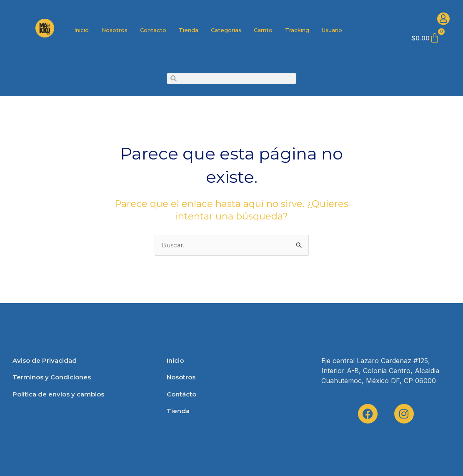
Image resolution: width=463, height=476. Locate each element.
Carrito (263, 30)
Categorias (226, 30)
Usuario (332, 30)
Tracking (297, 30)
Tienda (189, 30)
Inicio (81, 30)
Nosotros (114, 30)
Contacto (153, 30)
